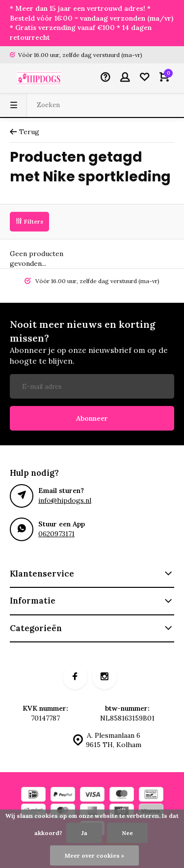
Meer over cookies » (94, 855)
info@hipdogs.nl (65, 500)
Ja (84, 833)
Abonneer (92, 418)
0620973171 (56, 534)
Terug (25, 132)
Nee (127, 833)
